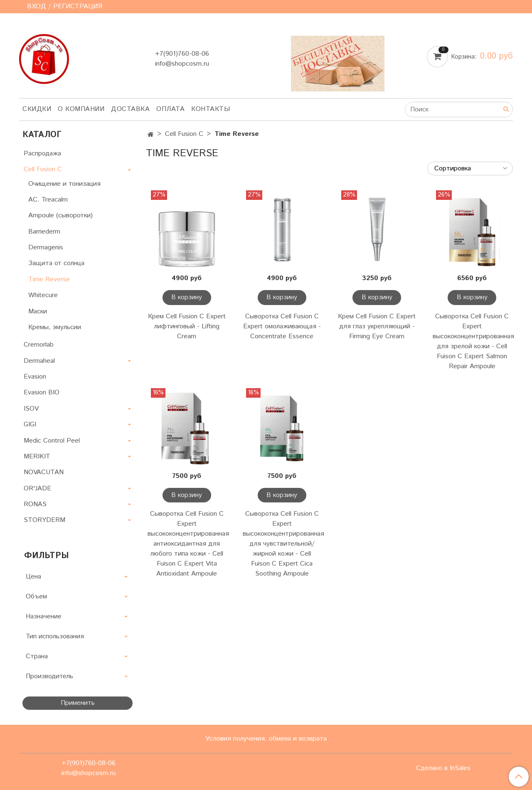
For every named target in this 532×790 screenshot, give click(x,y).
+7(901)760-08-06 (182, 54)
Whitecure (43, 295)
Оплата (170, 109)
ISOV (31, 409)
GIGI (30, 425)
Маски (38, 311)
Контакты (211, 109)
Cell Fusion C (184, 134)
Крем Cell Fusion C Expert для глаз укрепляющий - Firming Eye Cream (377, 326)
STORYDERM (44, 520)
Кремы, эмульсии (55, 327)
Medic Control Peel (52, 441)
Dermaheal (39, 361)
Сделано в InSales (443, 768)
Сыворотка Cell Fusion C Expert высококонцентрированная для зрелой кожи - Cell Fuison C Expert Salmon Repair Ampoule (472, 341)
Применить (78, 703)
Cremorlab (39, 345)
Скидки (37, 109)
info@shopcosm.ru (182, 64)
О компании (81, 109)
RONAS (35, 504)
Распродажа (42, 154)
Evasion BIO (42, 393)
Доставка (130, 109)
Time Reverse (49, 279)
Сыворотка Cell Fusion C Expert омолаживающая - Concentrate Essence (282, 326)
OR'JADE (37, 489)
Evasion (35, 377)
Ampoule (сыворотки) (60, 215)
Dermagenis (46, 247)
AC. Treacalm (48, 200)
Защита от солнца (56, 263)
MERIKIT (37, 457)
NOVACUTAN (44, 472)
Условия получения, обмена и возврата (266, 739)
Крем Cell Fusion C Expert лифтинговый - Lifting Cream (187, 326)
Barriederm (44, 232)
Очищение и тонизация (64, 184)
